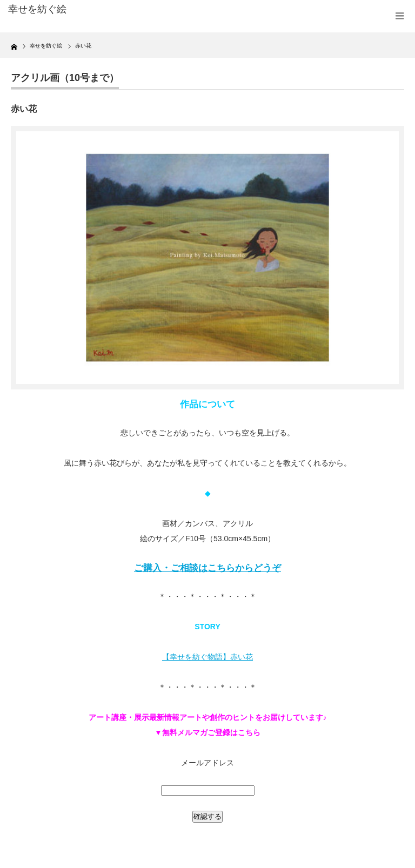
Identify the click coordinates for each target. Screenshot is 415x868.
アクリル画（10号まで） (65, 78)
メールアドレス (207, 763)
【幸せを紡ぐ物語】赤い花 (207, 657)
